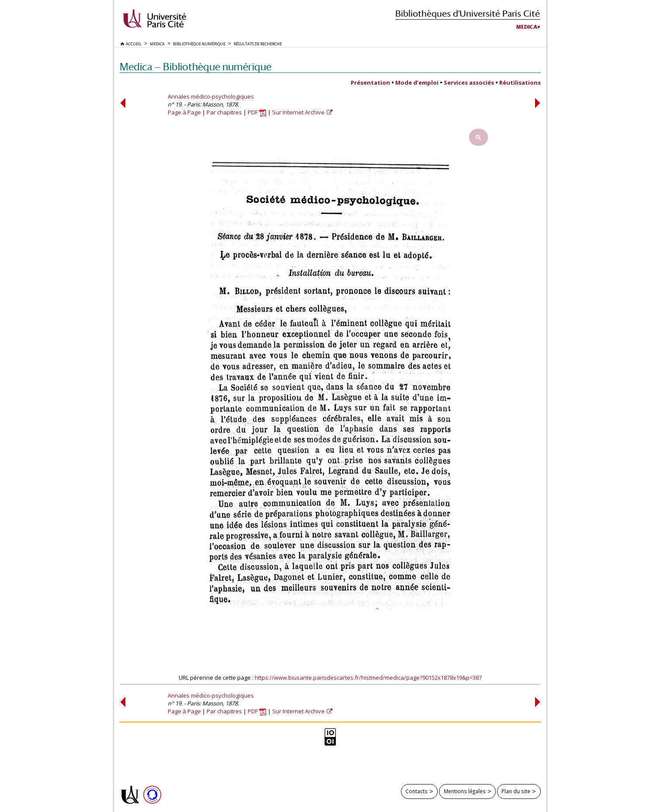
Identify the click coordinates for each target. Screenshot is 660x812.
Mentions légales (465, 791)
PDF (257, 112)
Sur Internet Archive (299, 112)
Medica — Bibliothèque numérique (195, 67)
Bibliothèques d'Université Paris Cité (468, 13)
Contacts (416, 791)
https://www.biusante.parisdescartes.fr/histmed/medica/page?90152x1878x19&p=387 (368, 678)
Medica (527, 27)
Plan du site (516, 791)
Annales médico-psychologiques (211, 96)
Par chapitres (224, 112)
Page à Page (184, 112)
